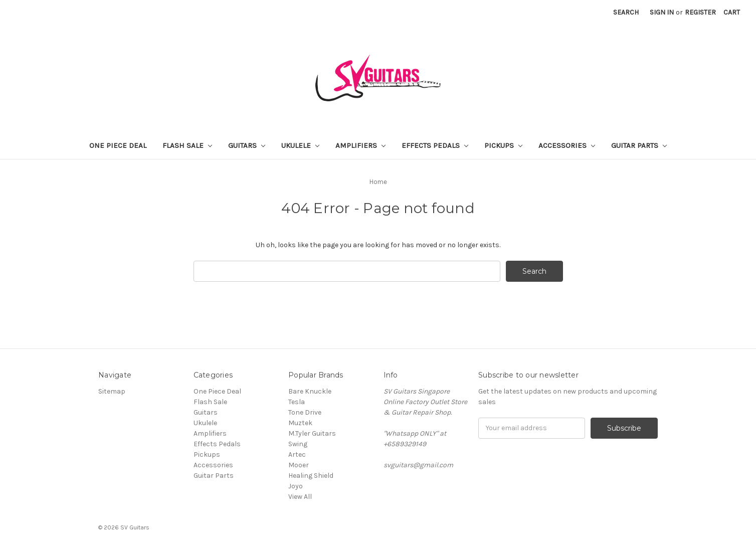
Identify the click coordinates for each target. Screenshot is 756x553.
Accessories (567, 145)
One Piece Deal (118, 145)
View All (300, 497)
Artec (297, 454)
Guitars (247, 145)
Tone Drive (305, 412)
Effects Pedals (435, 145)
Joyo (296, 486)
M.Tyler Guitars (312, 433)
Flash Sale (187, 145)
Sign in (662, 12)
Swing (298, 444)
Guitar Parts (639, 145)
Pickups (503, 145)
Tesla (297, 402)
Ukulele (300, 145)
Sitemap (112, 391)
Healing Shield (311, 476)
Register (700, 12)
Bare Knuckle (310, 391)
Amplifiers (360, 145)
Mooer (299, 465)
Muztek (300, 423)
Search (626, 12)
